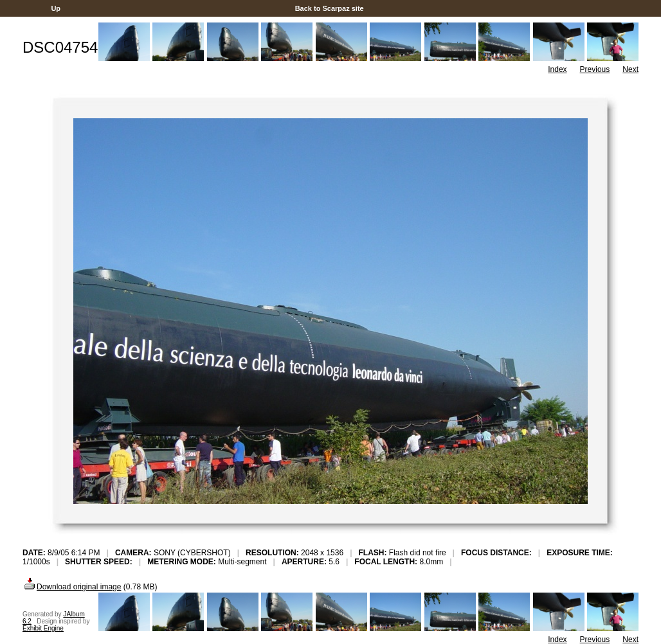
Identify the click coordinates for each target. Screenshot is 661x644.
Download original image (72, 587)
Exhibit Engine (43, 628)
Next (630, 69)
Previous (595, 69)
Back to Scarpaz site (330, 8)
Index (557, 69)
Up (56, 8)
